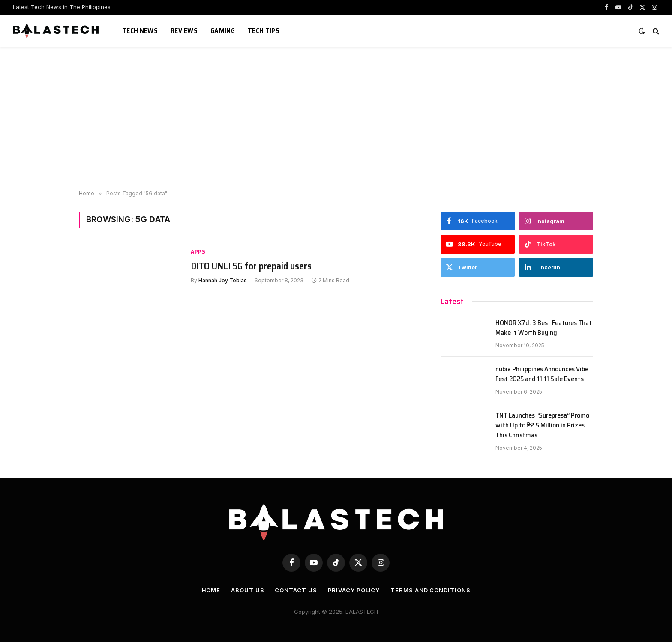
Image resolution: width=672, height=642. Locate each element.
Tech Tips (264, 31)
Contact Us (296, 590)
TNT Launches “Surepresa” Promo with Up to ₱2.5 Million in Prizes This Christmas (542, 426)
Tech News (140, 31)
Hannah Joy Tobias (223, 280)
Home (211, 590)
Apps (198, 252)
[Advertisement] (336, 116)
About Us (247, 590)
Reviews (184, 31)
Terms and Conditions (430, 590)
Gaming (223, 31)
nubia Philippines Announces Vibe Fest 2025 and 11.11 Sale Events (542, 374)
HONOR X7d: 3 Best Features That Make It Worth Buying (544, 328)
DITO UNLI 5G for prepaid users (251, 266)
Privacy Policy (354, 590)
